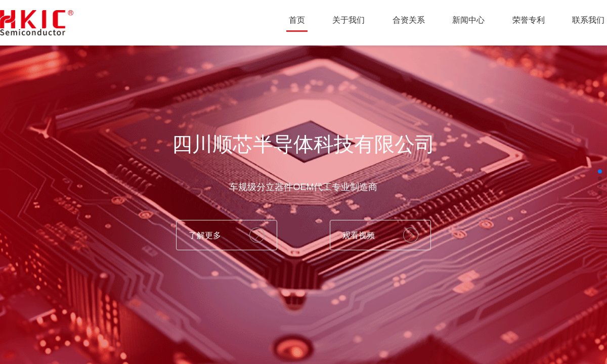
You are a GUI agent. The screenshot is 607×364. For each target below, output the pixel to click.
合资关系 (409, 20)
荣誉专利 (529, 20)
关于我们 (349, 20)
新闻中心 (468, 20)
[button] (600, 171)
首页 (297, 20)
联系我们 (588, 20)
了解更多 (205, 235)
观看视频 (359, 235)
